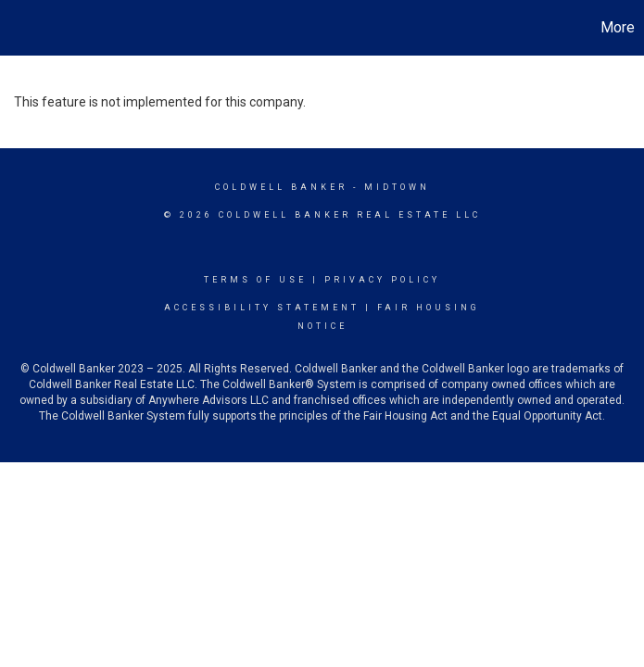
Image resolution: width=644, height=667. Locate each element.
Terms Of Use (255, 280)
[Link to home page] (24, 28)
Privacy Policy (382, 280)
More (618, 27)
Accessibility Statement (262, 308)
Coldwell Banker (281, 187)
